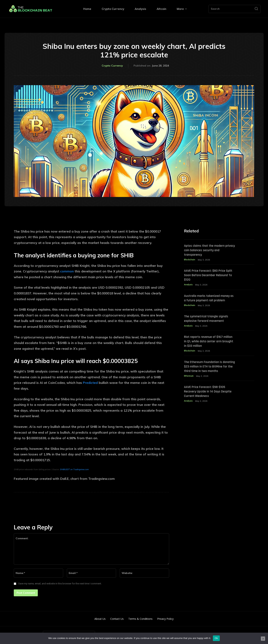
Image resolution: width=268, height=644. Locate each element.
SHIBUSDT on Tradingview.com (74, 469)
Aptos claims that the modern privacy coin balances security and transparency (210, 250)
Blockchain (190, 260)
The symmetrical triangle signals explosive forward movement (209, 319)
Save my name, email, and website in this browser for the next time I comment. (60, 584)
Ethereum (189, 381)
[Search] (256, 9)
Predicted (90, 383)
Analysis (188, 285)
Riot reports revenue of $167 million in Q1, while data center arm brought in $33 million (207, 342)
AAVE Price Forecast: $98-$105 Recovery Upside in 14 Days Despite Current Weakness (207, 397)
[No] (263, 639)
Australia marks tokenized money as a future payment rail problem (210, 299)
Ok (216, 638)
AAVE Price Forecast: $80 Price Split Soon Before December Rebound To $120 (207, 275)
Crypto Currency (112, 66)
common (67, 271)
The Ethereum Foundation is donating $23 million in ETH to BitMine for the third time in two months (209, 370)
